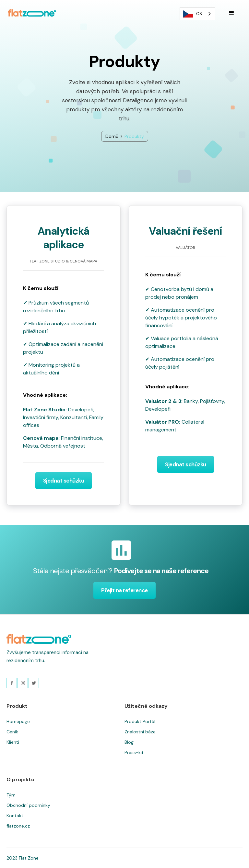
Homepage (18, 721)
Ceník (12, 732)
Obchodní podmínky (28, 805)
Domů (112, 136)
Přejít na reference (124, 590)
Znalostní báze (140, 732)
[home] (32, 13)
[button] (231, 13)
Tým (11, 795)
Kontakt (15, 816)
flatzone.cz (18, 826)
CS (193, 14)
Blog (129, 742)
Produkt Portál (140, 721)
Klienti (13, 742)
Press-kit (134, 752)
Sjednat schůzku (64, 481)
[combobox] (197, 14)
